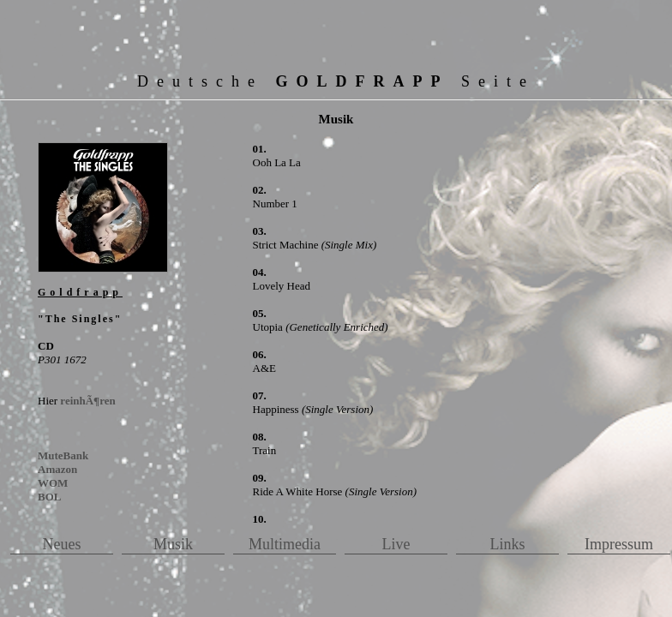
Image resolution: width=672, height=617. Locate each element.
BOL (49, 497)
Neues (62, 544)
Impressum (619, 544)
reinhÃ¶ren (87, 401)
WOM (53, 483)
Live (396, 544)
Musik (173, 544)
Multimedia (285, 544)
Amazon (57, 469)
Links (507, 544)
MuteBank (63, 455)
